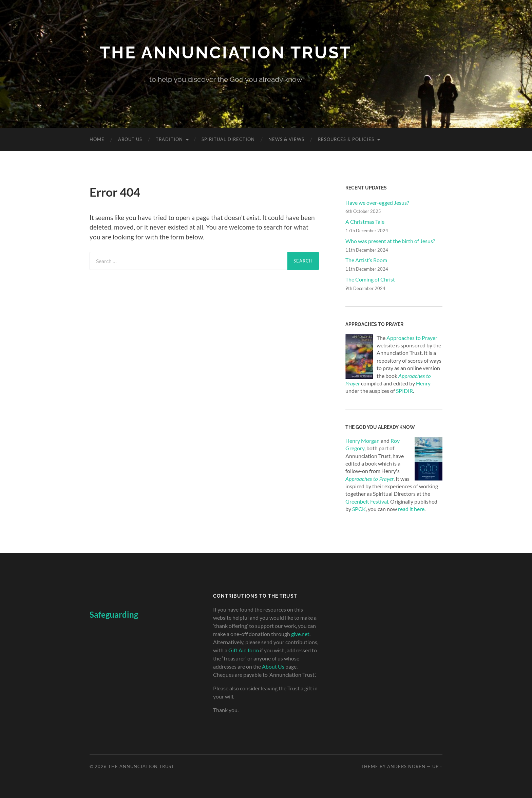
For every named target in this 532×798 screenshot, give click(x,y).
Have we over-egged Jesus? (377, 203)
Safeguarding (114, 614)
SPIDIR (404, 391)
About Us (130, 139)
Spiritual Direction (228, 139)
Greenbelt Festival (367, 501)
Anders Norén (406, 766)
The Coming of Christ (370, 279)
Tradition (169, 139)
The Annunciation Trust (226, 52)
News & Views (286, 139)
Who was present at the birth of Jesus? (390, 241)
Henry (423, 383)
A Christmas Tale (365, 222)
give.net (300, 634)
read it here (411, 509)
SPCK (359, 509)
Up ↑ (437, 766)
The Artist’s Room (366, 260)
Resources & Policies (346, 139)
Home (97, 139)
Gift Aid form (244, 650)
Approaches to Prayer (412, 338)
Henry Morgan (363, 441)
